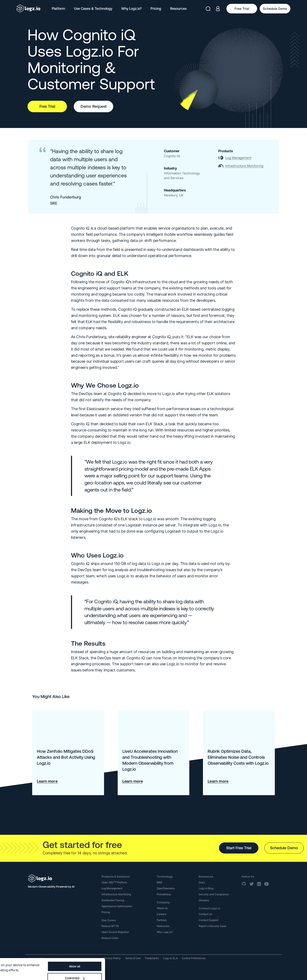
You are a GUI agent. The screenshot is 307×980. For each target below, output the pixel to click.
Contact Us (205, 914)
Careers (161, 914)
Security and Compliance (214, 894)
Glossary (204, 900)
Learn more (47, 781)
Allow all (162, 948)
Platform (58, 9)
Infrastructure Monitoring (116, 894)
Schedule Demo (284, 848)
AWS (159, 882)
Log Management (112, 888)
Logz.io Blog (206, 888)
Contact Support (209, 920)
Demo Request (94, 106)
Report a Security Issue (212, 926)
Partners (162, 920)
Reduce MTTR (110, 926)
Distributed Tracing (113, 900)
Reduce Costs (110, 938)
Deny (161, 972)
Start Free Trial (239, 848)
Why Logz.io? (131, 9)
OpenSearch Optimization (117, 906)
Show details (13, 959)
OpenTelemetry (166, 888)
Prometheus (164, 894)
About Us (162, 908)
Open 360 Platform (114, 882)
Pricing (156, 9)
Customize (162, 960)
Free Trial (47, 106)
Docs (202, 882)
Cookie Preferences (194, 958)
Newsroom (163, 926)
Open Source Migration (115, 932)
